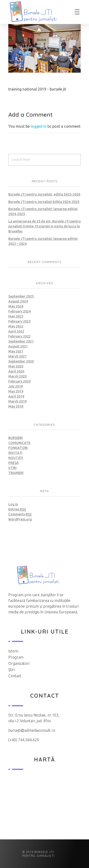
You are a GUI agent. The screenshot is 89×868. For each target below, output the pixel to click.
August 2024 (18, 301)
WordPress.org (20, 519)
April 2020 (16, 371)
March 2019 (17, 401)
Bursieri (16, 438)
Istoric (13, 651)
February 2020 (19, 381)
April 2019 (16, 396)
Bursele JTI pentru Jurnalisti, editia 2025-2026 (44, 194)
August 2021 (18, 346)
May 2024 (16, 306)
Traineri (16, 473)
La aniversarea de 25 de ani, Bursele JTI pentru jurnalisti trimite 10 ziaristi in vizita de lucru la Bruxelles (44, 226)
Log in (13, 504)
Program (16, 657)
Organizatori (19, 663)
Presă (14, 463)
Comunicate (19, 443)
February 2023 (19, 321)
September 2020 (21, 361)
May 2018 (16, 406)
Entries (17, 509)
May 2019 (16, 391)
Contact (15, 676)
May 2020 (16, 366)
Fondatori (18, 448)
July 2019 (16, 386)
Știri (12, 468)
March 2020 (17, 376)
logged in (39, 126)
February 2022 (19, 336)
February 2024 (19, 311)
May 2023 (16, 316)
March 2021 (17, 356)
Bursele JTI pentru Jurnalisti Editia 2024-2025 (44, 202)
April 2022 (16, 331)
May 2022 (16, 326)
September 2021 (21, 341)
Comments (20, 514)
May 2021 (16, 351)
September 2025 (21, 296)
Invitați (15, 453)
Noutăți (16, 458)
